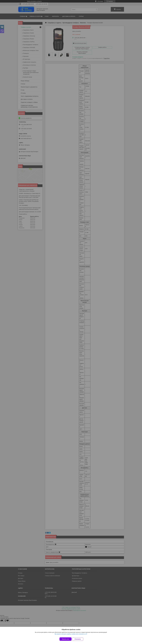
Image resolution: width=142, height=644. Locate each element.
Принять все (66, 639)
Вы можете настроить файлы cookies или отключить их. (70, 635)
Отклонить (79, 639)
